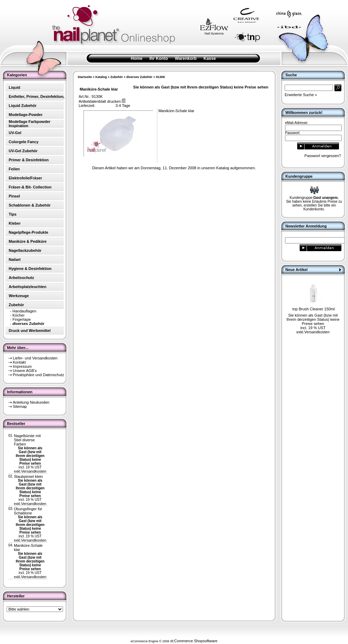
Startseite (85, 77)
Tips (13, 214)
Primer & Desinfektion (29, 160)
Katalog (101, 77)
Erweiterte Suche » (301, 95)
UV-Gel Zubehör (23, 151)
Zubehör (117, 77)
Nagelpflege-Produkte (29, 232)
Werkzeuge (19, 296)
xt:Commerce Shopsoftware (194, 641)
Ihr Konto (159, 59)
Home (137, 59)
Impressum (22, 366)
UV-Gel (15, 133)
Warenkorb (186, 59)
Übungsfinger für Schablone (28, 511)
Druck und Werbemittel (30, 331)
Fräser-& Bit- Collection (30, 187)
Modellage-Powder (26, 115)
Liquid (14, 87)
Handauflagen (25, 311)
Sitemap (20, 406)
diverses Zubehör (139, 77)
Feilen (14, 169)
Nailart (15, 259)
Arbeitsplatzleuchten (27, 287)
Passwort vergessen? (323, 156)
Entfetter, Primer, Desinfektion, (37, 96)
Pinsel (14, 196)
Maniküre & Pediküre (28, 241)
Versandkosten (34, 471)
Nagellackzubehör (25, 250)
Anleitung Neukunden (31, 402)
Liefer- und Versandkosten (35, 358)
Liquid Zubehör (23, 106)
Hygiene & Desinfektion (30, 269)
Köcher (19, 315)
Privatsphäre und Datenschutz (38, 375)
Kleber (15, 223)
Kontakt (19, 362)
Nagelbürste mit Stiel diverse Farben (27, 440)
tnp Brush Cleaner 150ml (314, 309)
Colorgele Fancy (24, 142)
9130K (161, 77)
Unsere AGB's (25, 371)
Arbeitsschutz (21, 278)
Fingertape (22, 319)
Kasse (210, 59)
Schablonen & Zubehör (30, 205)
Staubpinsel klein (28, 476)
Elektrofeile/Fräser (25, 178)
